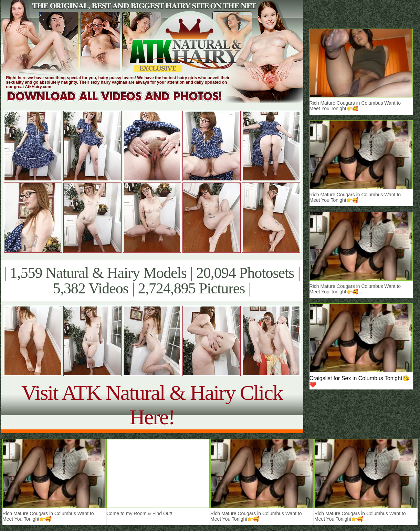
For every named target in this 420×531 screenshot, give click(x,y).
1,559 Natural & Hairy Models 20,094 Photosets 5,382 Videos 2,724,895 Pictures (152, 281)
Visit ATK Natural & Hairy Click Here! (152, 405)
